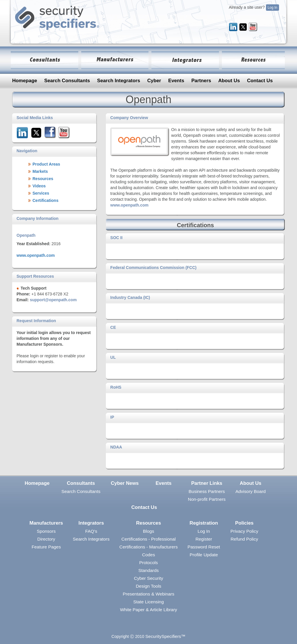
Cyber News (125, 483)
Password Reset (204, 547)
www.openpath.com (36, 255)
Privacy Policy (245, 531)
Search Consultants (67, 81)
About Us (229, 81)
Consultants (81, 483)
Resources (148, 523)
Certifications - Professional (148, 539)
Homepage (25, 81)
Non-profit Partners (207, 499)
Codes (149, 555)
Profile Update (204, 555)
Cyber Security (149, 578)
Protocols (148, 563)
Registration (204, 523)
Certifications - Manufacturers (149, 547)
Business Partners (207, 491)
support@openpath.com (53, 300)
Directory (46, 539)
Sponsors (46, 531)
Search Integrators (119, 81)
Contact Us (260, 81)
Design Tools (148, 586)
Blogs (149, 531)
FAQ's (91, 531)
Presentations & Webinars (148, 594)
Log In (272, 8)
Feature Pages (46, 547)
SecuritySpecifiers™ (165, 636)
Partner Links (207, 483)
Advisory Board (251, 491)
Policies (244, 523)
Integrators (91, 523)
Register (204, 539)
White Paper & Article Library (149, 610)
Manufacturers (46, 523)
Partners (201, 81)
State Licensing (148, 602)
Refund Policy (244, 539)
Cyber (154, 81)
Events (176, 81)
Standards (148, 570)
